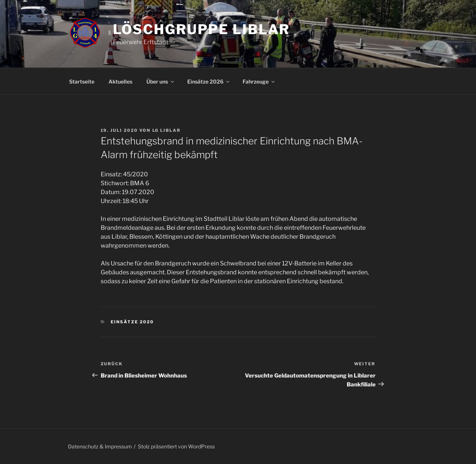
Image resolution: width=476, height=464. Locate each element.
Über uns (161, 81)
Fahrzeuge (259, 81)
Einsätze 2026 (209, 81)
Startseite (82, 81)
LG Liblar (167, 130)
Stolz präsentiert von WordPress (176, 446)
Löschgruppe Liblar (202, 29)
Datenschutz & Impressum (100, 446)
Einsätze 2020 (132, 322)
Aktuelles (120, 81)
